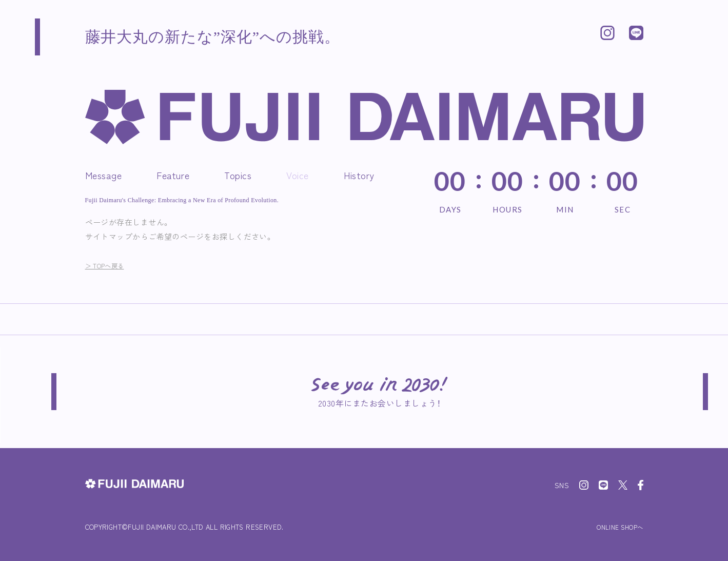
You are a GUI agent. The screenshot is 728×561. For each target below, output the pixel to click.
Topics (238, 175)
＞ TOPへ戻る (111, 265)
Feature (173, 175)
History (359, 175)
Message (104, 175)
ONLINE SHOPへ (615, 527)
